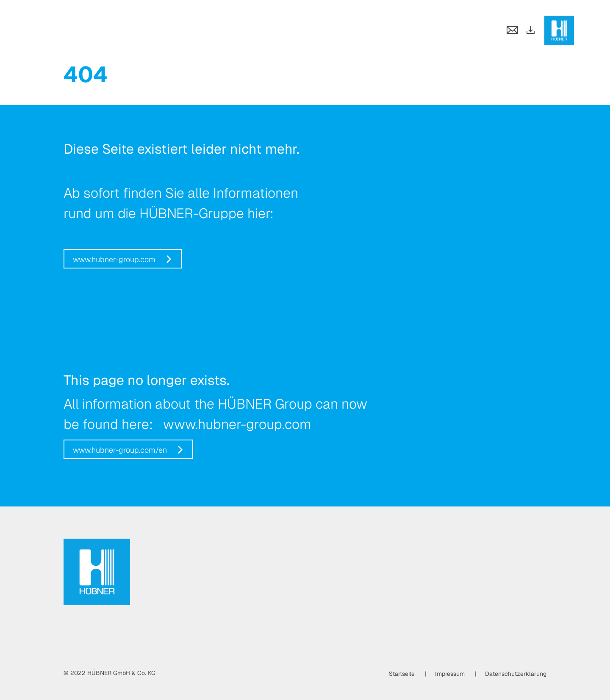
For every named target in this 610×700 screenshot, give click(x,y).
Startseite (402, 674)
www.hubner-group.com (114, 259)
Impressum (450, 674)
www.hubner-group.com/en (120, 450)
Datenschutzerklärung (516, 674)
